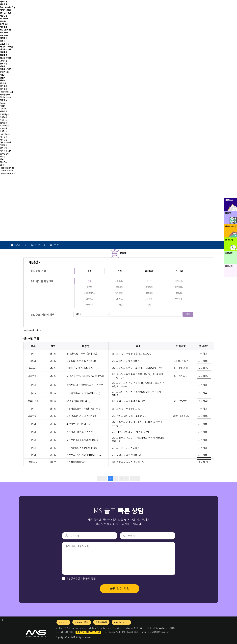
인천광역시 (179, 281)
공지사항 (4, 63)
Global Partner (7, 170)
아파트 (3, 41)
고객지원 (4, 61)
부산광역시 (179, 299)
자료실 (3, 66)
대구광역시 (149, 299)
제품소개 (4, 27)
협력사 (3, 80)
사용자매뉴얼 (101, 622)
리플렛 (228, 213)
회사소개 (4, 1)
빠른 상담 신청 (120, 589)
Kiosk (2, 106)
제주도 (119, 305)
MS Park (4, 117)
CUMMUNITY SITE (8, 173)
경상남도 (119, 299)
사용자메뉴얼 (231, 226)
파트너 (3, 75)
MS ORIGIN (5, 30)
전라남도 (179, 293)
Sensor (3, 103)
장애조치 (229, 240)
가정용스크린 (5, 49)
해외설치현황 (5, 58)
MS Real (4, 120)
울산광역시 (89, 305)
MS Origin (4, 114)
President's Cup (7, 168)
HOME (16, 245)
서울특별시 (119, 281)
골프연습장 (5, 44)
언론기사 (4, 77)
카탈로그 (229, 200)
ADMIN (3, 83)
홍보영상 (229, 253)
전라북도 (149, 293)
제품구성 (4, 15)
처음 (99, 478)
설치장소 (4, 38)
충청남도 (149, 287)
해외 (149, 305)
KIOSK (3, 21)
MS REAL (4, 35)
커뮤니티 (229, 266)
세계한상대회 (5, 10)
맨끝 (138, 478)
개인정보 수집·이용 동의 (81, 578)
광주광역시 (119, 293)
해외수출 (4, 52)
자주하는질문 (5, 69)
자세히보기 (204, 353)
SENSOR (4, 18)
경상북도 (89, 299)
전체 (89, 271)
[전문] (93, 578)
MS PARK (4, 32)
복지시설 (179, 271)
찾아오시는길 (5, 13)
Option (3, 108)
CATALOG (63, 622)
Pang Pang (5, 134)
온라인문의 (5, 72)
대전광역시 (179, 287)
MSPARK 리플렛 (82, 622)
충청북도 (119, 287)
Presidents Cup (8, 7)
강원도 (89, 287)
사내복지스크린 (6, 46)
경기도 (149, 281)
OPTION (4, 24)
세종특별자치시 (89, 293)
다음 (132, 478)
